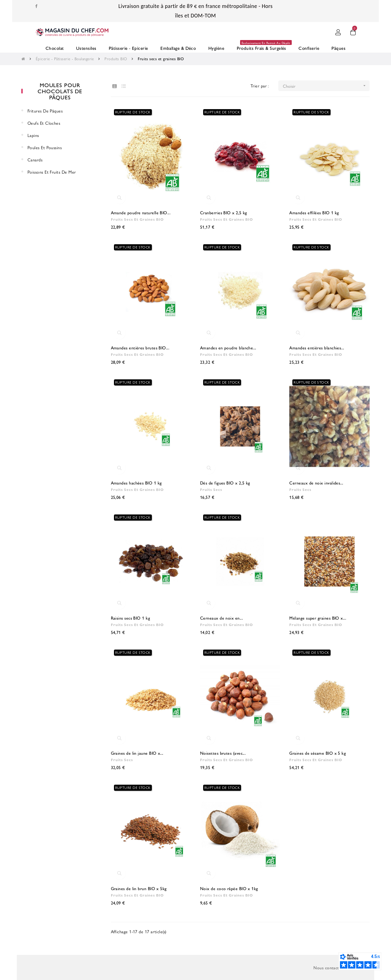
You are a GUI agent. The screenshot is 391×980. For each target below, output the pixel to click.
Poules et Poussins (45, 147)
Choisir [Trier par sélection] (326, 86)
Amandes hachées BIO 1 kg (136, 483)
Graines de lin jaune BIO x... (137, 753)
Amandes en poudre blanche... (228, 348)
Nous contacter (328, 967)
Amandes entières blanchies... (317, 348)
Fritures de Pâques (45, 111)
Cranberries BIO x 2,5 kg (224, 212)
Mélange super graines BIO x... (318, 618)
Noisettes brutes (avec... (223, 753)
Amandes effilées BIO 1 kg (314, 212)
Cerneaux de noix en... (221, 618)
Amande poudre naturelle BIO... (141, 212)
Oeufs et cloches (44, 123)
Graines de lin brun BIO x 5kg (139, 888)
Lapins (33, 135)
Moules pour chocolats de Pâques (60, 91)
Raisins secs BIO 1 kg (131, 618)
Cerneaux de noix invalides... (316, 483)
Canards (35, 160)
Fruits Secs (210, 489)
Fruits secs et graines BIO (136, 219)
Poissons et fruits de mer (52, 172)
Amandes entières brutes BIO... (140, 348)
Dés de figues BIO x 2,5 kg (225, 483)
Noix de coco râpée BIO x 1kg (229, 888)
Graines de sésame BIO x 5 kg (318, 753)
